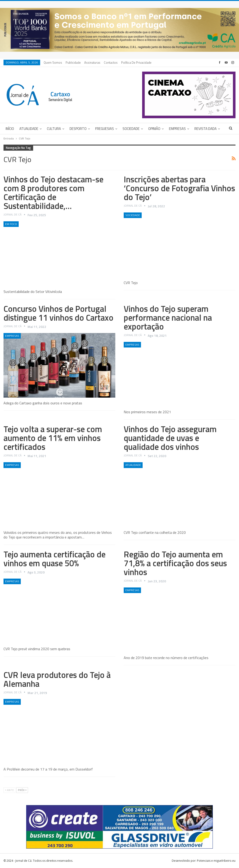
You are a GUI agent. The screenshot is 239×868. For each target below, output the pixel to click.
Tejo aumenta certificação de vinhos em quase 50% (54, 559)
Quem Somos (53, 62)
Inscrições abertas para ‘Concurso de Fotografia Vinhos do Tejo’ (179, 188)
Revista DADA (206, 129)
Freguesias (105, 129)
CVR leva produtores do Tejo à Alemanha (57, 679)
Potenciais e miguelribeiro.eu (216, 861)
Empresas (177, 129)
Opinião (154, 129)
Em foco (11, 224)
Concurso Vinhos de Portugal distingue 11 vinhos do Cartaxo (58, 313)
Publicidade (73, 62)
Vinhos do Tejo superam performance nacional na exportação (168, 318)
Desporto (78, 129)
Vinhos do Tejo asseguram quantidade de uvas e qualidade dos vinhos (170, 438)
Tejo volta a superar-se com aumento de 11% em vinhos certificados (53, 438)
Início (10, 129)
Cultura (54, 129)
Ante (9, 790)
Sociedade (131, 129)
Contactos (111, 62)
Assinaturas (92, 62)
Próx (22, 790)
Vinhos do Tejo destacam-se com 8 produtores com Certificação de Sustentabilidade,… (53, 193)
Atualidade (29, 129)
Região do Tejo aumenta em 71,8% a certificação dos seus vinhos (175, 563)
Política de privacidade (136, 62)
